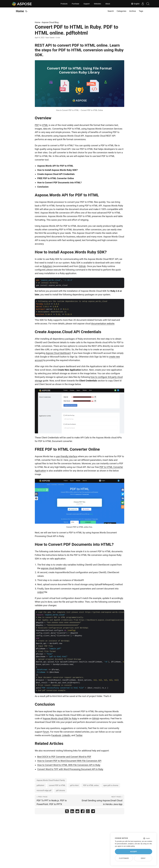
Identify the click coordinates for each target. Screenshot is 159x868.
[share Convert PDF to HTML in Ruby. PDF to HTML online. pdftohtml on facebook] (83, 812)
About (108, 4)
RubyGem (47, 266)
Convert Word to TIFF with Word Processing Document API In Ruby (70, 769)
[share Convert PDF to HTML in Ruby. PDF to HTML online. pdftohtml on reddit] (77, 812)
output (40, 592)
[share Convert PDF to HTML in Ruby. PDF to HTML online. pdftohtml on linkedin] (72, 812)
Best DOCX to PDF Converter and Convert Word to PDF (64, 757)
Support (87, 4)
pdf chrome (60, 790)
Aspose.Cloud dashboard (58, 353)
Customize (124, 858)
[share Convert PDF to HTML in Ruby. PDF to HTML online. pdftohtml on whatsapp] (88, 812)
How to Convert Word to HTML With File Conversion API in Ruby (69, 765)
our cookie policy (129, 846)
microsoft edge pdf (44, 790)
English (133, 4)
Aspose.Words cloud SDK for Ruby (60, 718)
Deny (143, 858)
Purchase (75, 4)
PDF (37, 125)
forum (46, 732)
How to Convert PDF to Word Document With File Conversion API (69, 761)
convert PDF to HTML (57, 785)
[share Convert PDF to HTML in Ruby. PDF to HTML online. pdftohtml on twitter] (67, 812)
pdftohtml (40, 785)
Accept (134, 852)
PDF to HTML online (91, 785)
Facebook (56, 735)
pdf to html (74, 785)
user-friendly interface (67, 456)
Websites (97, 4)
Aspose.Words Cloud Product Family (51, 780)
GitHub (82, 266)
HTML (45, 125)
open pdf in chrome (111, 785)
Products (64, 4)
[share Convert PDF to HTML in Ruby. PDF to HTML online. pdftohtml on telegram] (93, 812)
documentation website (103, 324)
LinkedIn (66, 735)
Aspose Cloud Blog (50, 22)
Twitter (79, 735)
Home (20, 11)
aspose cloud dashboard (53, 568)
